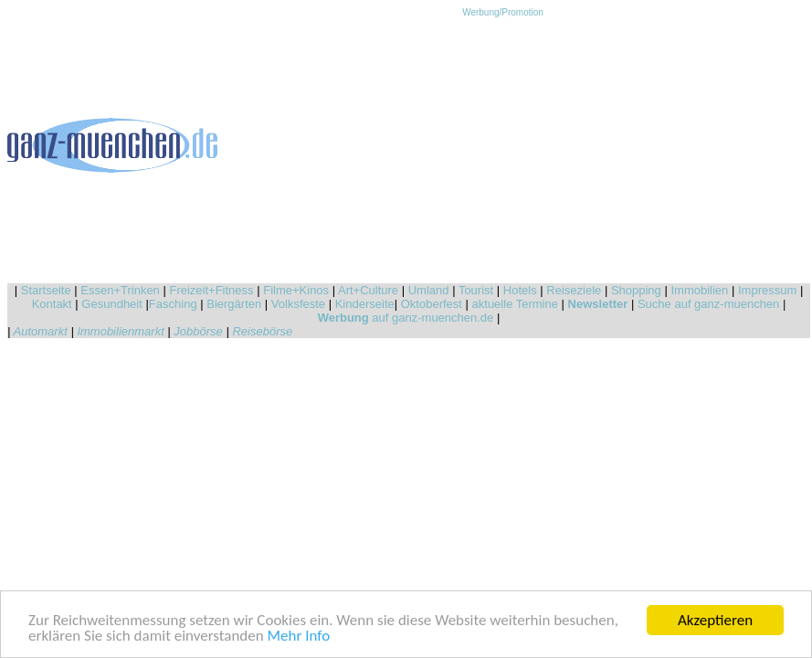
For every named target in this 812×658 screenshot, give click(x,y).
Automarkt (41, 331)
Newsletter (598, 304)
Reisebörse (262, 331)
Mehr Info (299, 637)
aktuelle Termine (515, 304)
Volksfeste (298, 304)
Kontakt (52, 304)
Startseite (46, 290)
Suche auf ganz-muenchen (708, 304)
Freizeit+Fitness (211, 290)
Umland (429, 290)
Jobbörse (198, 331)
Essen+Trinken (120, 290)
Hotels (520, 290)
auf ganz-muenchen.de (406, 318)
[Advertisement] (503, 145)
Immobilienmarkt (120, 331)
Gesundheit (112, 304)
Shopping (636, 290)
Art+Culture (368, 290)
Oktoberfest (432, 304)
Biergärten (234, 304)
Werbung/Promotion (503, 12)
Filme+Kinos (296, 290)
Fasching (173, 304)
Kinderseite (365, 304)
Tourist (476, 290)
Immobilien (699, 290)
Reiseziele (574, 290)
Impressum (767, 290)
